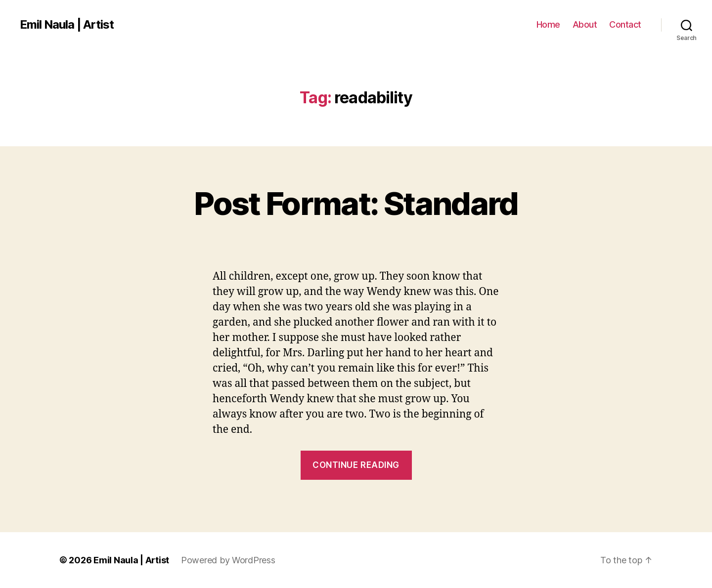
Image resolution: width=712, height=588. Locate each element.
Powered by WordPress (228, 560)
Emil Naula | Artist (67, 25)
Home (548, 24)
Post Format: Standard (356, 203)
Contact (625, 24)
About (585, 24)
